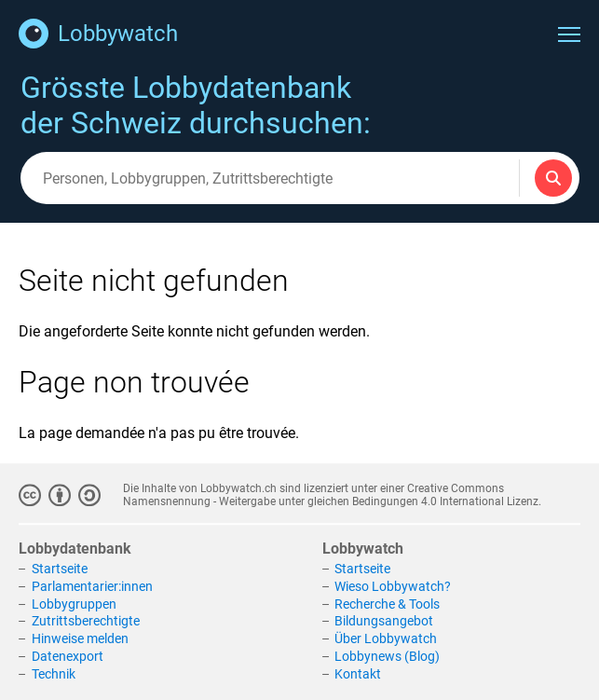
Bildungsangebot (384, 622)
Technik (54, 674)
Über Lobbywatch (386, 638)
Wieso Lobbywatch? (393, 586)
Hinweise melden (80, 638)
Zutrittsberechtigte (86, 622)
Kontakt (358, 674)
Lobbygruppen (74, 604)
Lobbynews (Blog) (387, 656)
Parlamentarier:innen (92, 586)
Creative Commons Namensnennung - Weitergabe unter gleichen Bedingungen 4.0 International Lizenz (331, 495)
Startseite (60, 569)
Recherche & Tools (387, 604)
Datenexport (68, 656)
